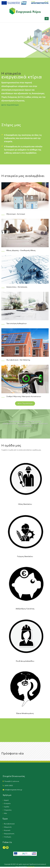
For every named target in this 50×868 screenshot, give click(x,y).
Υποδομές (7, 837)
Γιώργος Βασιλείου (25, 556)
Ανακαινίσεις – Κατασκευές (17, 287)
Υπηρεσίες (7, 810)
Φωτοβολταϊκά (9, 824)
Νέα (5, 813)
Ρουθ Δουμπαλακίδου (25, 661)
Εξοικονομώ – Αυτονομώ (16, 214)
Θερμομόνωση (9, 834)
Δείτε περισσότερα (10, 105)
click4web (31, 867)
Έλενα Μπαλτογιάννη (25, 713)
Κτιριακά (7, 830)
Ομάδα (6, 807)
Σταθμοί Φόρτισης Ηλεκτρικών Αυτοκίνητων (24, 397)
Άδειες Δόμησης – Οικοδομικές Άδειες (21, 251)
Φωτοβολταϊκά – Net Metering (18, 360)
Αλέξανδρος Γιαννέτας (25, 609)
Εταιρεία (7, 804)
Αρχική (6, 800)
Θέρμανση (7, 827)
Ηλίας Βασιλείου (25, 504)
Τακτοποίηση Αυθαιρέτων (17, 324)
